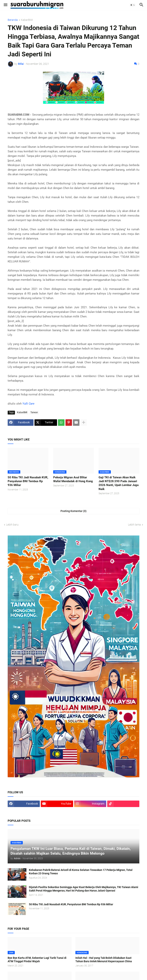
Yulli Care (28, 404)
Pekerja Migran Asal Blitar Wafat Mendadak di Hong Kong (73, 479)
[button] (5, 5)
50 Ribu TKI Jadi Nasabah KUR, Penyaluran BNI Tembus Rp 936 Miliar (28, 481)
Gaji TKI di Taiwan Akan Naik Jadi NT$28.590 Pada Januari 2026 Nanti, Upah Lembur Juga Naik (119, 483)
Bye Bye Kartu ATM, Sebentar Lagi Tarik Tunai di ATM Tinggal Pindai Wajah (37, 960)
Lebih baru (12, 525)
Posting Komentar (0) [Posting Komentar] (73, 511)
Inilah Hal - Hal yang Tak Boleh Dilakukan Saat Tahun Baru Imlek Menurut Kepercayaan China (104, 960)
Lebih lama (134, 525)
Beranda (13, 20)
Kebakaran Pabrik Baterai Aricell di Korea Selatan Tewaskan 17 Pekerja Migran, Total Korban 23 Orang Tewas (81, 872)
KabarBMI (27, 20)
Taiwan (34, 412)
